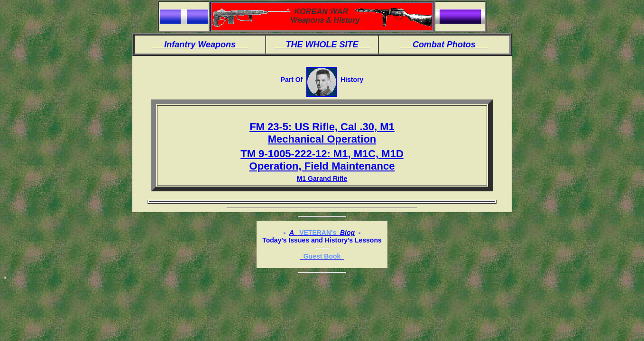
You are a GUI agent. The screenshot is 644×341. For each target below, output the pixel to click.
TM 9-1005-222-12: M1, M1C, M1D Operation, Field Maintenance (322, 160)
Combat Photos (444, 45)
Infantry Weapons (200, 45)
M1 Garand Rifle (322, 179)
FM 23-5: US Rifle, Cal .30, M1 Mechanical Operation (322, 133)
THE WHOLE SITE (322, 45)
